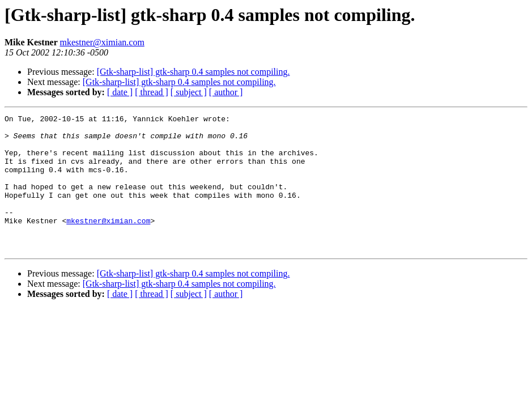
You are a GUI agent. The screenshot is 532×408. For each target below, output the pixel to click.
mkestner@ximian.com (102, 42)
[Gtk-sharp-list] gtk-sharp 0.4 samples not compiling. (193, 72)
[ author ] (226, 92)
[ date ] (120, 92)
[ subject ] (189, 92)
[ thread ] (152, 92)
